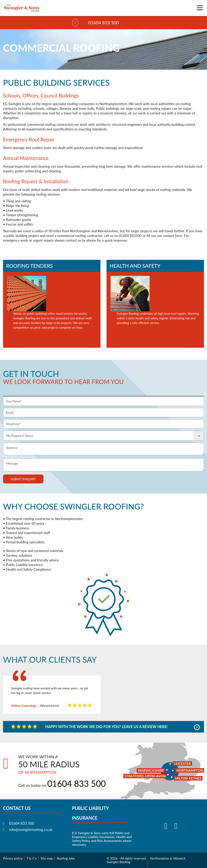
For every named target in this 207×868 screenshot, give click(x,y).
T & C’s (31, 858)
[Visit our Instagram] (177, 826)
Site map (47, 858)
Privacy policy (13, 858)
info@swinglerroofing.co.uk (31, 830)
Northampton (160, 858)
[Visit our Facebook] (167, 826)
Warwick (179, 858)
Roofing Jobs (66, 858)
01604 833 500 (103, 23)
